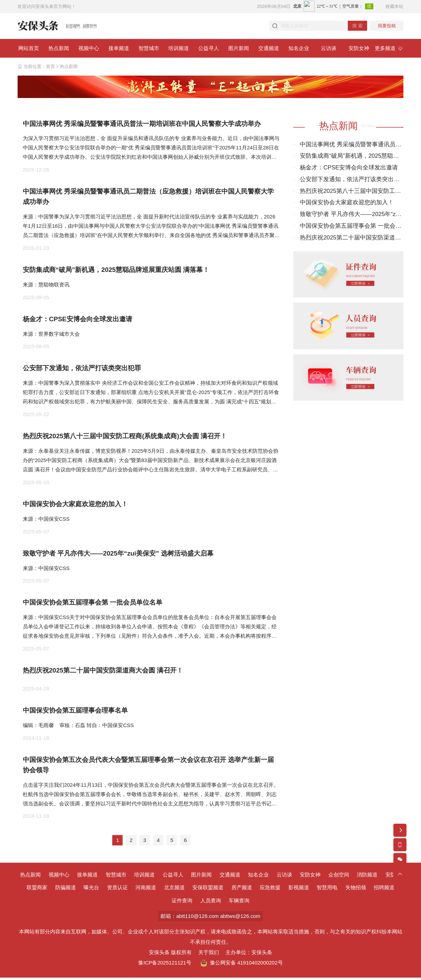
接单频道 (87, 877)
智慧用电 (327, 890)
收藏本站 (394, 6)
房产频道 (242, 890)
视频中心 (59, 877)
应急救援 (270, 890)
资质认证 (117, 890)
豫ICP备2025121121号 (165, 965)
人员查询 (211, 903)
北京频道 (174, 890)
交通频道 (230, 877)
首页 (50, 66)
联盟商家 (37, 890)
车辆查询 (239, 903)
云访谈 (284, 877)
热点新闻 (69, 66)
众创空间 (339, 877)
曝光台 (91, 890)
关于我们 (209, 955)
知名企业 (258, 877)
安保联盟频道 (208, 890)
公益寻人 (173, 877)
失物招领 (356, 890)
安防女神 (310, 877)
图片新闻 (201, 877)
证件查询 (182, 903)
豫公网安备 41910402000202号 (241, 965)
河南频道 (146, 890)
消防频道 (367, 877)
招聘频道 (384, 890)
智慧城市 (116, 877)
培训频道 (144, 877)
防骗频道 (66, 890)
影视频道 (299, 890)
